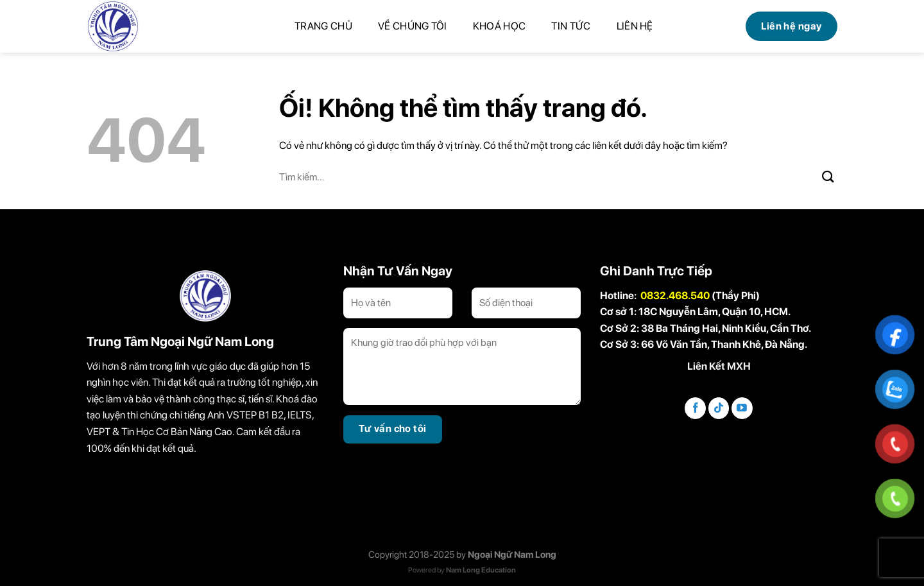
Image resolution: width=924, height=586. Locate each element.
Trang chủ (323, 26)
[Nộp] (828, 177)
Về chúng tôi (413, 26)
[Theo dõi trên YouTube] (742, 408)
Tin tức (571, 26)
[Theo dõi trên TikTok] (719, 408)
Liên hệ (635, 26)
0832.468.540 (675, 296)
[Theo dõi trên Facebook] (695, 408)
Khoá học (500, 26)
